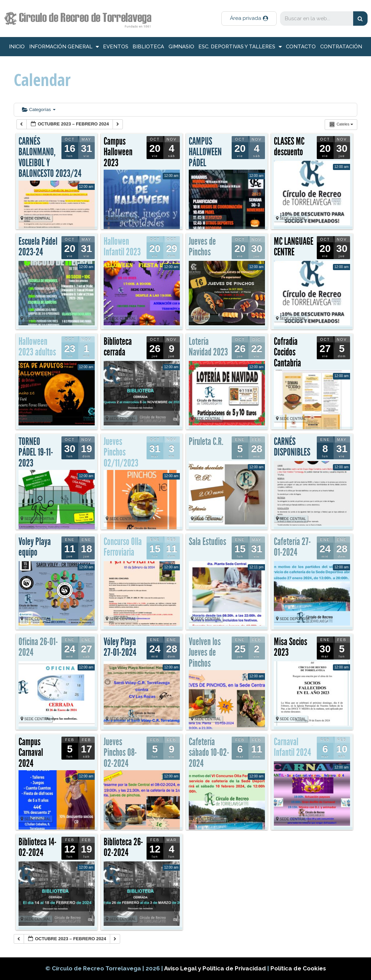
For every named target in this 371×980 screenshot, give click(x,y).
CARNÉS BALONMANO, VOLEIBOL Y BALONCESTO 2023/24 (50, 158)
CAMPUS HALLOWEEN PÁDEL (205, 152)
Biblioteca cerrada (118, 347)
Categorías (39, 110)
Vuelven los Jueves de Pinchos (205, 652)
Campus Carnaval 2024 (31, 753)
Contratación (341, 47)
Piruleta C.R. (206, 441)
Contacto (301, 47)
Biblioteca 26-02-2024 (123, 847)
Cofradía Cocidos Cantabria (287, 352)
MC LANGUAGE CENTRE (294, 247)
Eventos (116, 47)
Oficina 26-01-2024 (38, 647)
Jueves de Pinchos (202, 247)
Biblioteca (148, 47)
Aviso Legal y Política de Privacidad (216, 968)
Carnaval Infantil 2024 (292, 747)
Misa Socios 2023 (291, 647)
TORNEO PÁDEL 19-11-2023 (36, 452)
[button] (249, 19)
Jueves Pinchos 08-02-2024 (120, 753)
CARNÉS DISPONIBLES (292, 447)
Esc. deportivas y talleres (240, 47)
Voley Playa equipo (35, 547)
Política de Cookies (298, 968)
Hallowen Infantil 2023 (122, 247)
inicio (17, 47)
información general (64, 47)
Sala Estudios (207, 542)
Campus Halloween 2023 (118, 152)
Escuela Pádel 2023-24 (38, 247)
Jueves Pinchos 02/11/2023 (121, 452)
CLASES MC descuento (289, 147)
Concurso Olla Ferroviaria (123, 547)
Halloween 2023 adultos (37, 347)
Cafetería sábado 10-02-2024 (209, 753)
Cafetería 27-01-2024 (292, 547)
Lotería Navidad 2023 (208, 347)
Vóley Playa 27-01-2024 (120, 647)
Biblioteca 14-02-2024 (38, 847)
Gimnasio (181, 47)
